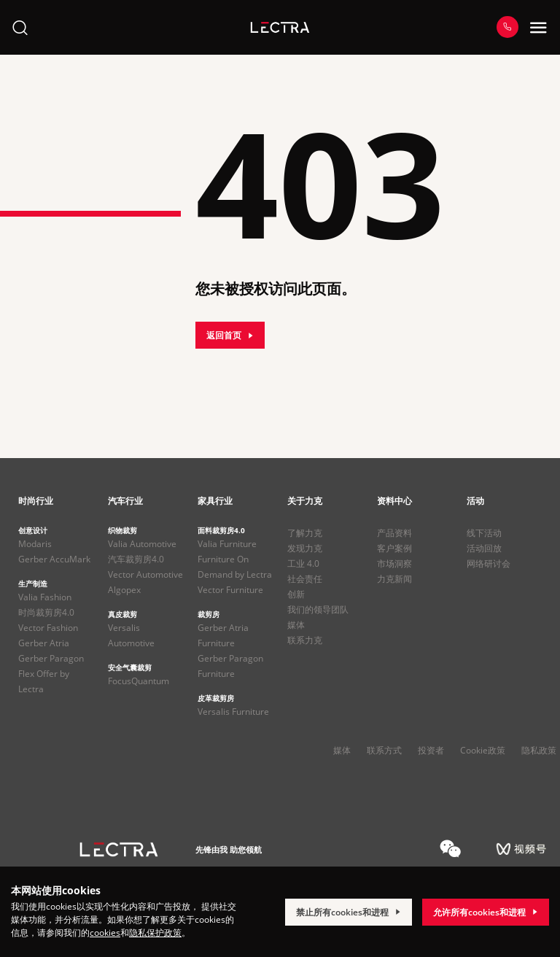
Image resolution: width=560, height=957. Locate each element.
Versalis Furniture (233, 712)
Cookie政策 (483, 750)
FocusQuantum (139, 681)
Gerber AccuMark (54, 559)
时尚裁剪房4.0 (46, 612)
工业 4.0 (303, 563)
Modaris (35, 544)
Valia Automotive (142, 544)
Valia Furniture (227, 544)
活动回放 (484, 548)
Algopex (124, 590)
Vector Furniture (230, 590)
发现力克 (305, 548)
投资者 (431, 750)
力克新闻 (394, 579)
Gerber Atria (44, 643)
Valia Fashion (45, 597)
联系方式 (384, 750)
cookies (105, 933)
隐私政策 (539, 750)
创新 (296, 594)
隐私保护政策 (155, 933)
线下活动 (484, 533)
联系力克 (305, 640)
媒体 (296, 625)
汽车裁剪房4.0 (136, 559)
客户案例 (394, 548)
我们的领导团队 (318, 609)
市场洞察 (394, 563)
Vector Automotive (145, 574)
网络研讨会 (489, 563)
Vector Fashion (48, 628)
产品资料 (394, 533)
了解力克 (305, 533)
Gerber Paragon (51, 658)
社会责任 (305, 579)
